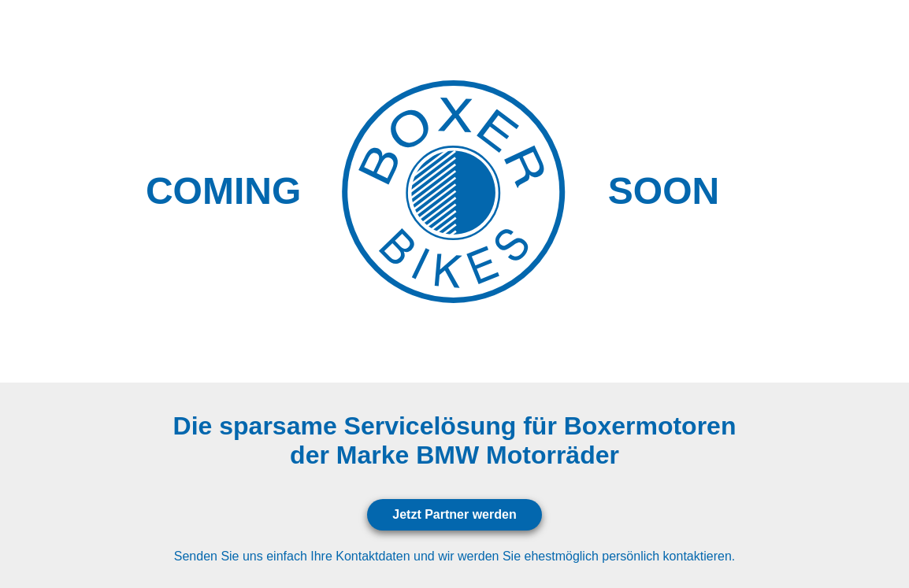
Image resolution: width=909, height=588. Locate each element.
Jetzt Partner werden (454, 514)
